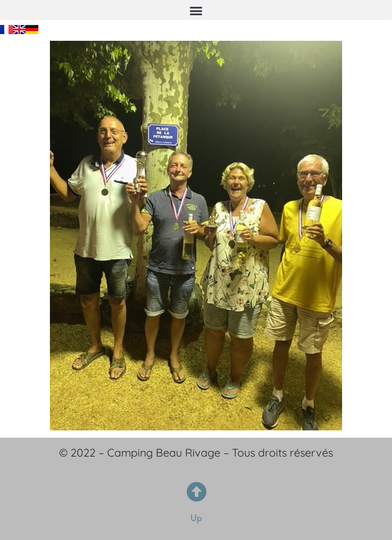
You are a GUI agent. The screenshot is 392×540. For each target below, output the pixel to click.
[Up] (196, 492)
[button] (196, 10)
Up (196, 518)
